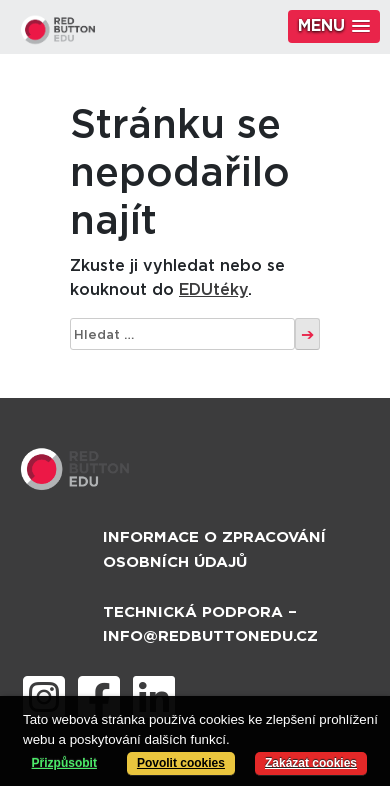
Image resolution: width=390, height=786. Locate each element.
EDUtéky (213, 290)
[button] (334, 26)
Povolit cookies (181, 763)
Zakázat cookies (311, 763)
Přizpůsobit (64, 763)
